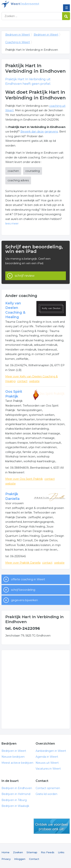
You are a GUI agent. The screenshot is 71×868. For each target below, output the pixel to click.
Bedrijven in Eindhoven (17, 788)
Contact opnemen (48, 788)
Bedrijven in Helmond (16, 794)
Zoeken (18, 852)
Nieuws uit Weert (47, 763)
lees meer (12, 224)
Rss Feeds (48, 852)
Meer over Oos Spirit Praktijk (24, 479)
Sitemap (32, 852)
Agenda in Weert (47, 757)
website (34, 381)
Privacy (6, 859)
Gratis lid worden (46, 794)
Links (61, 852)
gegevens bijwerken (24, 600)
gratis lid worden (52, 826)
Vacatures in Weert (48, 769)
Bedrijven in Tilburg (14, 800)
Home (5, 852)
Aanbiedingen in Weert (51, 751)
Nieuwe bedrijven (13, 757)
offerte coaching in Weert (28, 579)
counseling (33, 171)
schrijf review (25, 276)
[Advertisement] (35, 689)
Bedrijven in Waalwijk (15, 806)
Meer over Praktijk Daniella (23, 563)
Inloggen (20, 859)
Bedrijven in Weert (29, 4)
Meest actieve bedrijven (17, 763)
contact (22, 381)
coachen (13, 171)
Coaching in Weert (18, 42)
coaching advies (18, 180)
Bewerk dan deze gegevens (39, 132)
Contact (34, 859)
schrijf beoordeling (23, 590)
